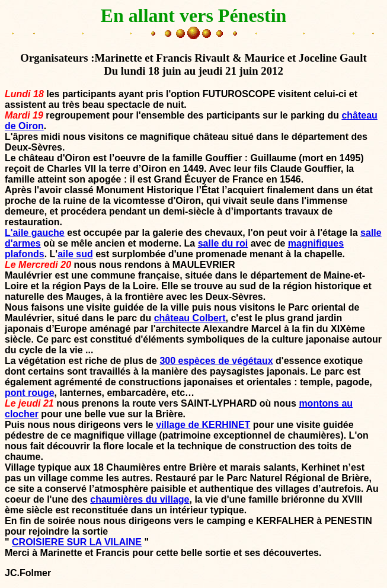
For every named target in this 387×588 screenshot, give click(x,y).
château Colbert (190, 318)
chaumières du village (140, 499)
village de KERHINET (203, 425)
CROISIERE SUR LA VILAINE (77, 542)
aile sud (75, 254)
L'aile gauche (35, 233)
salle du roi (223, 243)
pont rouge (30, 393)
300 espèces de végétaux (216, 361)
